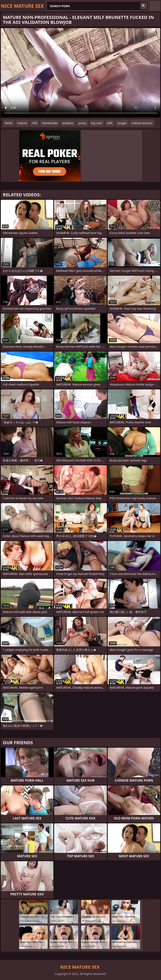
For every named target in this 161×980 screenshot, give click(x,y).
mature (22, 123)
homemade (50, 123)
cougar (122, 123)
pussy (82, 123)
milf (34, 123)
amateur (68, 123)
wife (110, 123)
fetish (9, 123)
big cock (97, 123)
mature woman (142, 123)
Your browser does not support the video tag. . (80, 73)
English (155, 6)
